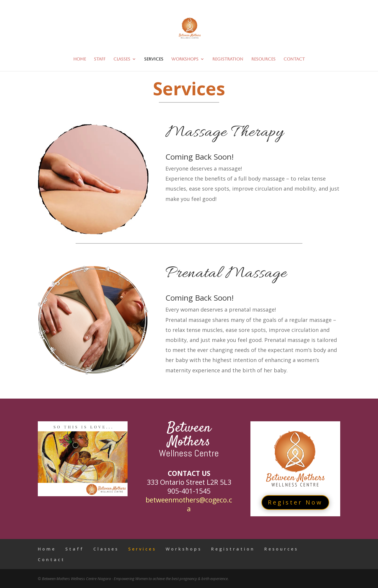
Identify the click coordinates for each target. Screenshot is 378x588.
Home (80, 59)
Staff (100, 59)
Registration (228, 59)
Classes (122, 59)
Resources (263, 59)
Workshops (185, 59)
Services (154, 59)
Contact (294, 59)
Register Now (295, 502)
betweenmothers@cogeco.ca (189, 504)
